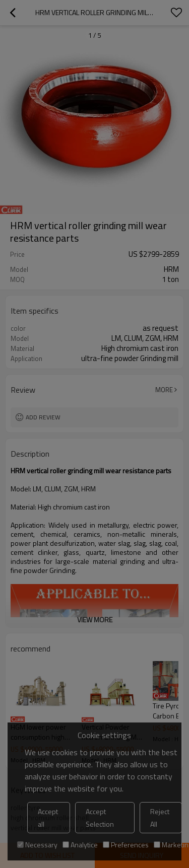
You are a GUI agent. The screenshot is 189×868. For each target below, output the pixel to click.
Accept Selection (100, 818)
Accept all (48, 818)
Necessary (37, 845)
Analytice (80, 845)
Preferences (126, 845)
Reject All (160, 818)
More (164, 390)
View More (95, 620)
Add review (43, 417)
